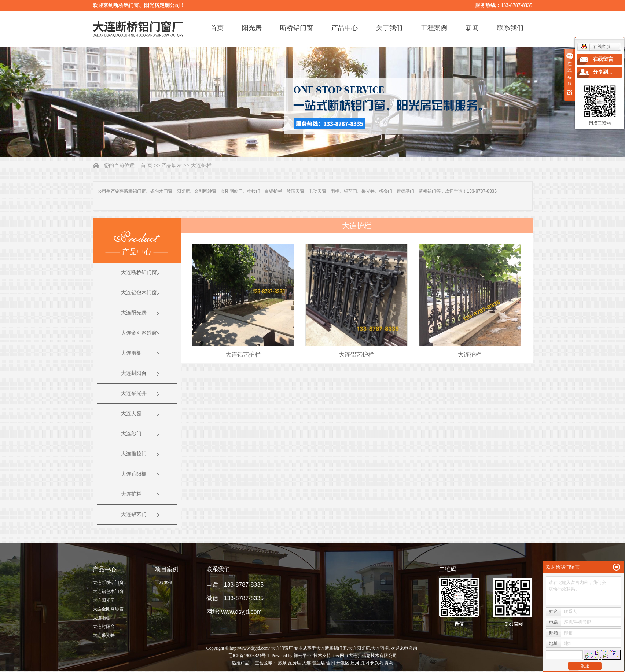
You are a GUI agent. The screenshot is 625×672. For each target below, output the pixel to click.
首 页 (147, 165)
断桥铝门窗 (297, 28)
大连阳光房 (134, 313)
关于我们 (389, 28)
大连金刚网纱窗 (139, 333)
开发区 (343, 663)
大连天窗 (131, 413)
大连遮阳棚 (134, 474)
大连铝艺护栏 (243, 355)
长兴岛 (377, 663)
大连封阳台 (134, 373)
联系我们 (510, 28)
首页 (217, 28)
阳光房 (252, 28)
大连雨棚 (131, 353)
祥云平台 (302, 656)
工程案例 (434, 28)
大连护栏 (201, 165)
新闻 (472, 28)
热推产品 (240, 663)
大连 (306, 663)
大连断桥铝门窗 (139, 272)
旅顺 (282, 663)
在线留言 (603, 59)
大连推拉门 (134, 454)
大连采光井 (134, 393)
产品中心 (345, 28)
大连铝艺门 (134, 514)
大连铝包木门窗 (139, 293)
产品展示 (172, 165)
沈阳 (365, 663)
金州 (331, 663)
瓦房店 (294, 663)
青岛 (389, 663)
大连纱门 (131, 434)
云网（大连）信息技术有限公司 (366, 656)
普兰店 (319, 663)
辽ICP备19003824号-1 (249, 656)
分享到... (602, 72)
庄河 (355, 663)
